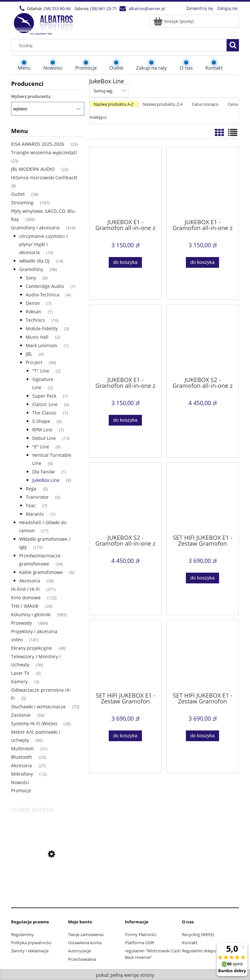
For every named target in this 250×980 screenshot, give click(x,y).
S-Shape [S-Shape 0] (41, 421)
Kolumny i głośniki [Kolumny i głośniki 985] (31, 614)
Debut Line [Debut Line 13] (44, 438)
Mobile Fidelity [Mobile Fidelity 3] (42, 328)
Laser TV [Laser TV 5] (20, 673)
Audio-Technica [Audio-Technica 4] (42, 295)
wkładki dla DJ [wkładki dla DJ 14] (34, 261)
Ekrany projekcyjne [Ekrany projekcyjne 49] (32, 648)
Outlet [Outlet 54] (18, 194)
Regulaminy (22, 934)
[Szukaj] (233, 45)
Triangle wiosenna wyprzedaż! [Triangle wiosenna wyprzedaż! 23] (44, 152)
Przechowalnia (82, 959)
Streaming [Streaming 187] (22, 203)
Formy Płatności (141, 934)
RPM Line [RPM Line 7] (42, 430)
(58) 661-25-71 (104, 8)
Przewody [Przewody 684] (21, 623)
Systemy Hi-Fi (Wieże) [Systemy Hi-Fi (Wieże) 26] (34, 723)
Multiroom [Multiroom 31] (22, 749)
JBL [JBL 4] (29, 354)
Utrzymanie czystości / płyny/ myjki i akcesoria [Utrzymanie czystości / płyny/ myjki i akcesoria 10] (43, 244)
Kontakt (190, 943)
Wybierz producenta (31, 96)
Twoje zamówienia (86, 934)
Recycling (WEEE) (198, 934)
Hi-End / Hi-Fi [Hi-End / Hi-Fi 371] (25, 589)
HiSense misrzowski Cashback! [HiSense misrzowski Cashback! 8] (44, 177)
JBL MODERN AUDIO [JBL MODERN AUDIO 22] (33, 169)
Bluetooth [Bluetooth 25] (22, 757)
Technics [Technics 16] (35, 320)
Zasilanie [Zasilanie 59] (21, 715)
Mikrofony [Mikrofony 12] (22, 774)
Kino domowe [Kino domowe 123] (26, 598)
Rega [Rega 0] (31, 489)
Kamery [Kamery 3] (19, 681)
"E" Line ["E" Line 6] (41, 447)
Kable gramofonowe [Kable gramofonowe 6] (41, 572)
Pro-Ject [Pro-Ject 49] (34, 362)
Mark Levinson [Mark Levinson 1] (42, 345)
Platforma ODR (139, 943)
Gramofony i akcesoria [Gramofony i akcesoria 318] (35, 228)
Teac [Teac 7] (31, 505)
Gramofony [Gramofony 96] (31, 269)
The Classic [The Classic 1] (44, 413)
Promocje (21, 790)
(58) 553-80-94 (57, 8)
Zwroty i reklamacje (30, 951)
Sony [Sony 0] (31, 278)
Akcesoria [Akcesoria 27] (21, 765)
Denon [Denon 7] (33, 303)
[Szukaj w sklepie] (120, 46)
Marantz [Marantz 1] (35, 514)
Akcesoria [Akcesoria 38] (30, 581)
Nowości (20, 782)
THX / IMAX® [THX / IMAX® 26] (25, 606)
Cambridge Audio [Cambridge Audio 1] (45, 286)
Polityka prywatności (31, 943)
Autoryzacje (79, 951)
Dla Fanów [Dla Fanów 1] (43, 472)
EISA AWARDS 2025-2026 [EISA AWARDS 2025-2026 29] (38, 144)
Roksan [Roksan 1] (34, 312)
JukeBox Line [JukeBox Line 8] (46, 480)
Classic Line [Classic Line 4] (45, 404)
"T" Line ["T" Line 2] (41, 371)
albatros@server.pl (147, 8)
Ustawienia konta (85, 943)
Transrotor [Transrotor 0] (37, 497)
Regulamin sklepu (199, 951)
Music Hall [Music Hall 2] (37, 337)
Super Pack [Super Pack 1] (44, 396)
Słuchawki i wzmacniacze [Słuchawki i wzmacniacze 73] (38, 707)
